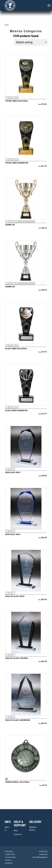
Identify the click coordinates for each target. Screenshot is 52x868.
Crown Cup (10, 225)
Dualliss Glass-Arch (15, 596)
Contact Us (18, 834)
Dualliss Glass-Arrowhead (18, 720)
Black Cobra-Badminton (16, 410)
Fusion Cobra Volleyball (17, 101)
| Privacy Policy (10, 857)
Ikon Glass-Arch (13, 472)
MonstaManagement (40, 857)
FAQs (16, 830)
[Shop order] (31, 42)
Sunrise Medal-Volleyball (17, 782)
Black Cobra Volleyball (16, 349)
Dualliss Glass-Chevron (17, 658)
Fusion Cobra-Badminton (17, 163)
